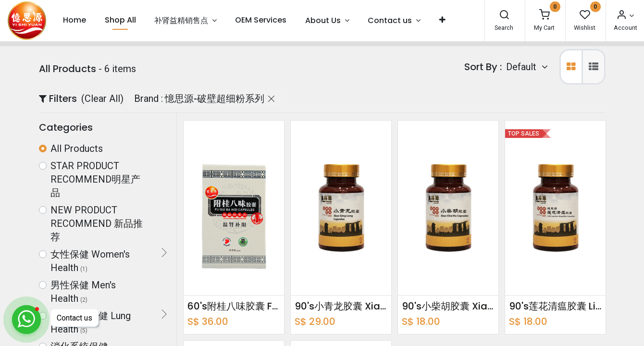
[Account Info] (625, 16)
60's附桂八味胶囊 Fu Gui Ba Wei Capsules (234, 306)
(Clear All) (102, 99)
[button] (442, 20)
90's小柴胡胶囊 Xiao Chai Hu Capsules (448, 306)
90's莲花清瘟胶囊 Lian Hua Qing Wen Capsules (555, 306)
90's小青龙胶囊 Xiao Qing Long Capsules (341, 306)
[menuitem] (74, 20)
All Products (77, 148)
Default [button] (522, 67)
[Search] (504, 16)
